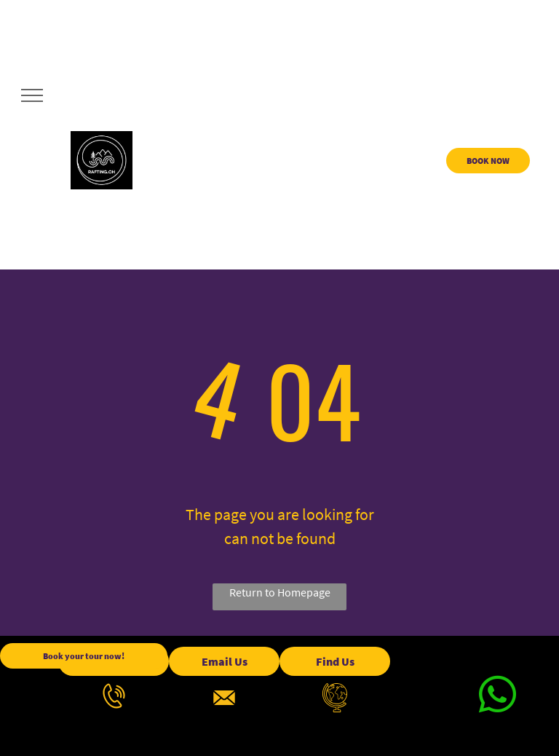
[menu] (32, 95)
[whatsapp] (497, 697)
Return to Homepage (280, 592)
